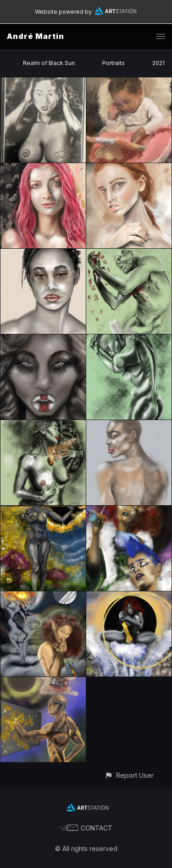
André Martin (36, 36)
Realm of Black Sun (49, 63)
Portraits (114, 63)
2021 (158, 63)
